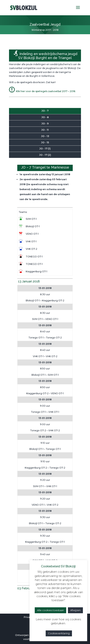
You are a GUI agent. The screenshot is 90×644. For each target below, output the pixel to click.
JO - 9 (45, 124)
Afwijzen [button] (75, 610)
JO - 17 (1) (45, 149)
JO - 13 (45, 136)
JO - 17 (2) (45, 155)
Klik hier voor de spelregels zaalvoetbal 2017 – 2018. (42, 91)
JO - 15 (45, 142)
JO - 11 (45, 130)
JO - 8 (45, 117)
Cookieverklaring (59, 633)
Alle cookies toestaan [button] (50, 610)
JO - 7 (45, 111)
